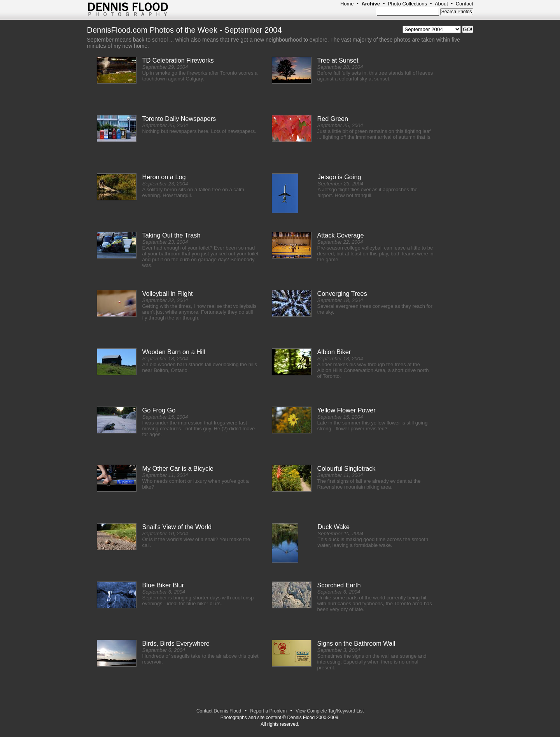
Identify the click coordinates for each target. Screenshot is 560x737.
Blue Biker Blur (163, 585)
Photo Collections (407, 4)
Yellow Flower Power (346, 410)
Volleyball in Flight (168, 293)
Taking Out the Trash (171, 235)
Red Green (333, 119)
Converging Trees (342, 293)
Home (347, 4)
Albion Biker (334, 352)
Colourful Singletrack (346, 468)
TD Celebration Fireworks (178, 60)
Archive (371, 4)
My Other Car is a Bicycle (178, 468)
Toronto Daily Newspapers (179, 119)
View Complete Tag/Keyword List (330, 711)
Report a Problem (268, 711)
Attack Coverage (341, 235)
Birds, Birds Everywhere (176, 643)
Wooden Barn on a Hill (174, 352)
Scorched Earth (339, 585)
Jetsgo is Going (339, 177)
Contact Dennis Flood (219, 711)
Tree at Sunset (338, 60)
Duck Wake (334, 527)
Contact (465, 4)
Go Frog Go (159, 410)
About (441, 4)
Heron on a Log (164, 177)
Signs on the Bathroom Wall (356, 643)
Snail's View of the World (177, 527)
